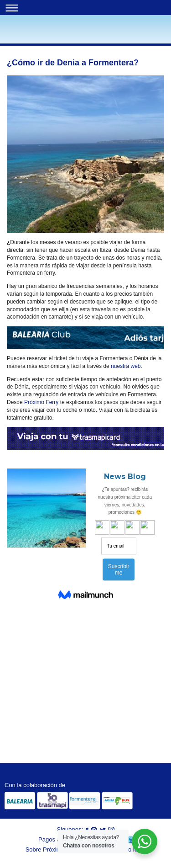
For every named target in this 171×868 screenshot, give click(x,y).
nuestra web (125, 366)
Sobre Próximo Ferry (53, 849)
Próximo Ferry (41, 402)
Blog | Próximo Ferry (23, 35)
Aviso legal (132, 849)
